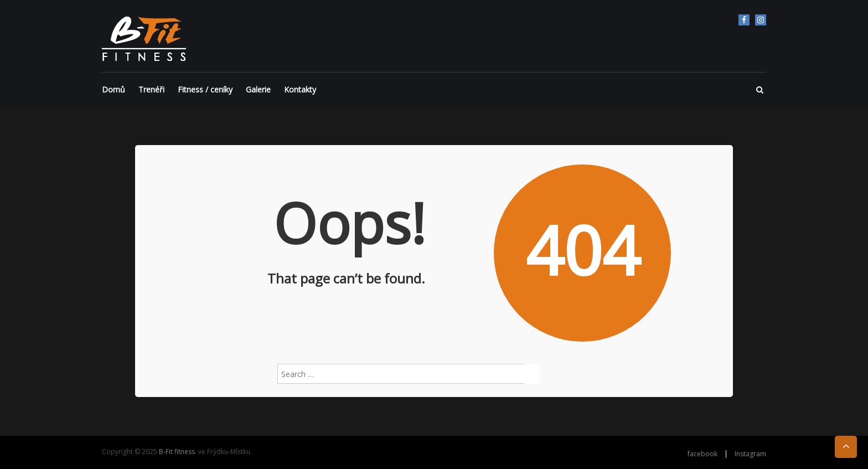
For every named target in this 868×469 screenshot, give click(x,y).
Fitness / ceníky (205, 89)
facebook (744, 20)
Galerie (258, 89)
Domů (113, 89)
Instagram (761, 20)
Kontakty (300, 89)
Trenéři (151, 89)
